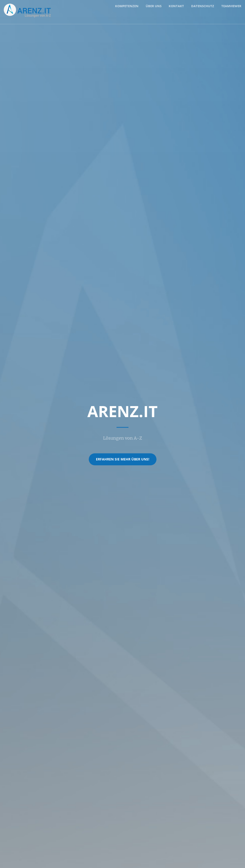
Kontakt (176, 6)
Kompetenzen (127, 6)
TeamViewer (231, 6)
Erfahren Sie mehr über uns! (123, 459)
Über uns (154, 6)
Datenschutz (203, 6)
